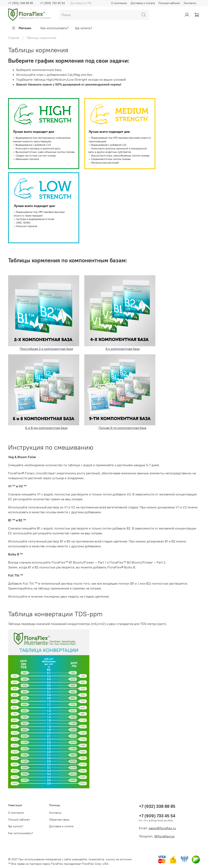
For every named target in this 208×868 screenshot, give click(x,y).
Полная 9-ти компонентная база (120, 392)
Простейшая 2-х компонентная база (44, 313)
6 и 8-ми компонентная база (44, 392)
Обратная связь (59, 820)
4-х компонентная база (122, 349)
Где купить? (83, 28)
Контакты (190, 3)
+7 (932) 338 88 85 (21, 3)
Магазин (21, 28)
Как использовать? (54, 28)
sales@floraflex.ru (162, 828)
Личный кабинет (169, 3)
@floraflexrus (164, 836)
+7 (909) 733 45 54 (52, 3)
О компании (119, 3)
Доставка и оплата (143, 3)
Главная (14, 38)
